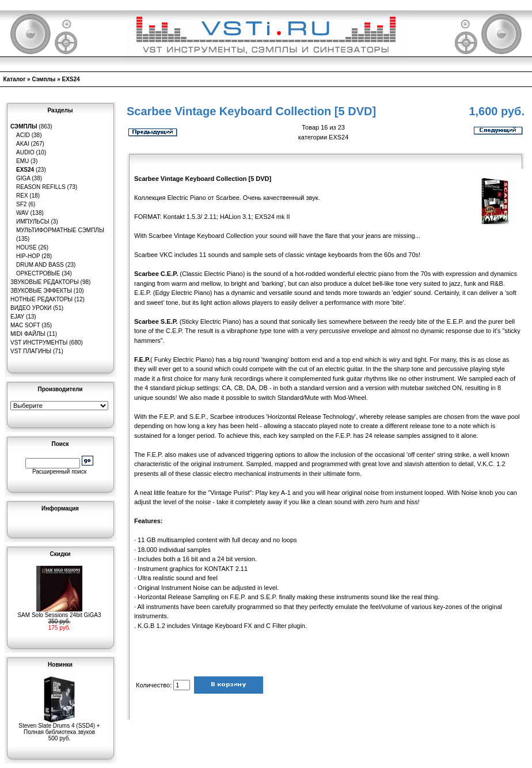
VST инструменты (39, 343)
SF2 (21, 204)
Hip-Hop (28, 256)
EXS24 (71, 79)
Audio (25, 152)
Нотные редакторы (41, 299)
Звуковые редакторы (45, 282)
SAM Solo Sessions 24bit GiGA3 (59, 612)
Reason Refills (41, 187)
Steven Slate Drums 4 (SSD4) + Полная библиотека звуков (59, 726)
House (26, 247)
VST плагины (31, 351)
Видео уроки (31, 308)
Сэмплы (43, 79)
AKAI (23, 144)
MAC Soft (25, 325)
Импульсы (33, 222)
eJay (17, 317)
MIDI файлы (28, 334)
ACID (23, 135)
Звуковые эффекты (41, 291)
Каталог (15, 79)
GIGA (23, 178)
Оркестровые (38, 273)
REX (22, 196)
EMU (22, 161)
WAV (22, 213)
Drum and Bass (40, 265)
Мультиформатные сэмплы (60, 230)
